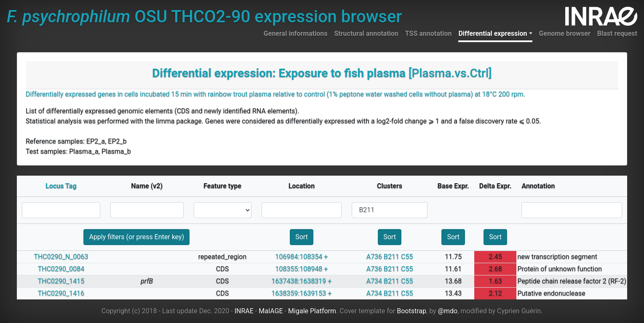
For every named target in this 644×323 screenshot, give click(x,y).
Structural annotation (366, 33)
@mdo (448, 311)
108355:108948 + (302, 269)
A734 (374, 281)
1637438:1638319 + (302, 281)
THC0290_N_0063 (61, 257)
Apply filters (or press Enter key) (136, 237)
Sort (302, 237)
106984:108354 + (302, 257)
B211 (391, 257)
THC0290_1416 (61, 293)
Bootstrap (412, 311)
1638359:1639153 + (302, 293)
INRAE (244, 311)
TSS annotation (429, 33)
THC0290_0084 (61, 269)
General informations (296, 33)
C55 (407, 257)
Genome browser (565, 33)
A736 (374, 257)
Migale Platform (312, 311)
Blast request (617, 33)
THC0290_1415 (61, 281)
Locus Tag (61, 186)
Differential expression (493, 33)
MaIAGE (271, 311)
